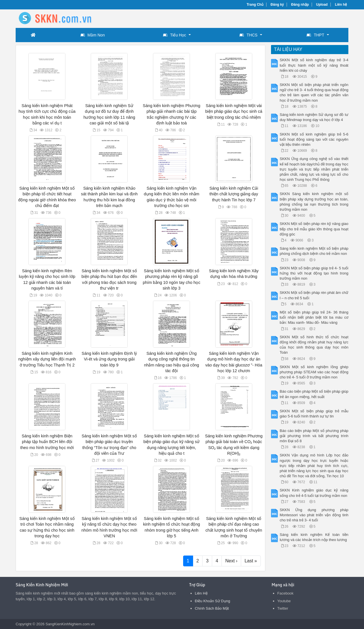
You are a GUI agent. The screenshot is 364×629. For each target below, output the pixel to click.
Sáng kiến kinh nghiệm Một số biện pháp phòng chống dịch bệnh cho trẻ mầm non (314, 251)
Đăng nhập (300, 5)
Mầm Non (93, 35)
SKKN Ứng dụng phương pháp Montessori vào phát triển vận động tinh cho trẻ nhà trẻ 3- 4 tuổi (314, 515)
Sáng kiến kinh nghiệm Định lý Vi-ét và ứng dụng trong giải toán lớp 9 (109, 359)
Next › (231, 561)
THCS (248, 35)
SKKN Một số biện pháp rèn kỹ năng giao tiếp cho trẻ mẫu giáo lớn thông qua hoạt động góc (314, 229)
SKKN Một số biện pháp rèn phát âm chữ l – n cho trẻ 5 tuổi (314, 295)
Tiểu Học (174, 35)
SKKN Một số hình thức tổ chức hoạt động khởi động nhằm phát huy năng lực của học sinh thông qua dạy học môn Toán (314, 345)
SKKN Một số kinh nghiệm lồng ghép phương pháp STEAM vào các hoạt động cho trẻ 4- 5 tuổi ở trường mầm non (314, 372)
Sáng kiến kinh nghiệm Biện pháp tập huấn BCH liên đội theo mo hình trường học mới (47, 442)
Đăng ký (277, 5)
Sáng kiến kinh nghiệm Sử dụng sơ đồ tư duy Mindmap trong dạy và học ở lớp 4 (314, 117)
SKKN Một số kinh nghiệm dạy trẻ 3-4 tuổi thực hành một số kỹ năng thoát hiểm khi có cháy (314, 65)
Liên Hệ (201, 593)
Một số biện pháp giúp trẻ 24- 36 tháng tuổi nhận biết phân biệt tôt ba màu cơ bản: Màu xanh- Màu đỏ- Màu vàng (314, 317)
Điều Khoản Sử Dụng (212, 601)
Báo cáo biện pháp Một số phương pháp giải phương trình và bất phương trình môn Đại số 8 (314, 436)
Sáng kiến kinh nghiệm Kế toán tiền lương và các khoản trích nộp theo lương (314, 537)
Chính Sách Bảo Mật (212, 608)
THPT (315, 35)
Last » (251, 561)
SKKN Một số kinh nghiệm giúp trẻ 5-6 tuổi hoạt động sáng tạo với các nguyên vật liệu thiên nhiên (314, 139)
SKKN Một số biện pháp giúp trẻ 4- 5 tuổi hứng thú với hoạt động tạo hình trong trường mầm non (314, 273)
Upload (322, 5)
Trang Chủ (255, 5)
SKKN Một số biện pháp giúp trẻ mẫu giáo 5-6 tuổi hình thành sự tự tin (314, 414)
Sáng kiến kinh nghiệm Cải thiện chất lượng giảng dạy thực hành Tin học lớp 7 (234, 194)
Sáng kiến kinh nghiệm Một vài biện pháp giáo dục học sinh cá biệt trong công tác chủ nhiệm (234, 111)
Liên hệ (341, 5)
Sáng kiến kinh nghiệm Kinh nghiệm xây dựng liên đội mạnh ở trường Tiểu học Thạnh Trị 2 (47, 359)
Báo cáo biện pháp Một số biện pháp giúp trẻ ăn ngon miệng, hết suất (314, 394)
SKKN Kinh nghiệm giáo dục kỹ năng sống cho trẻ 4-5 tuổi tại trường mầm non (314, 493)
